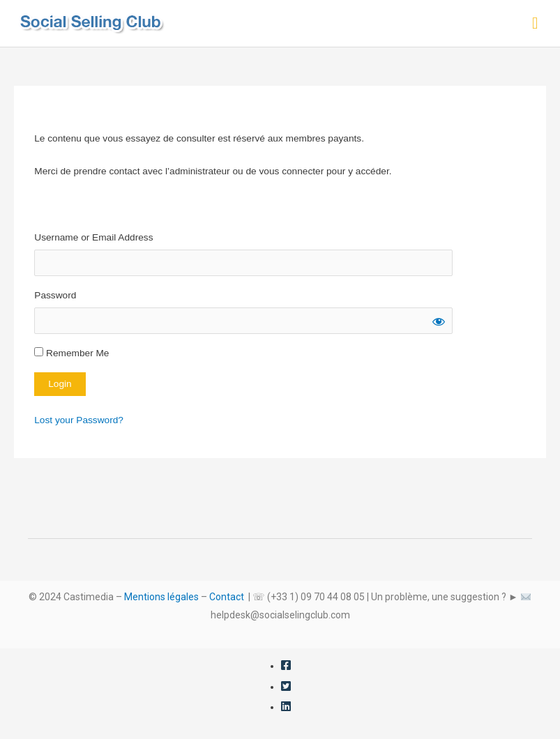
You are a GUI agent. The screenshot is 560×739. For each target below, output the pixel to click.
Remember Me (71, 353)
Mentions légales (161, 597)
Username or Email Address (93, 237)
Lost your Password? (79, 420)
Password (55, 295)
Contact (227, 597)
